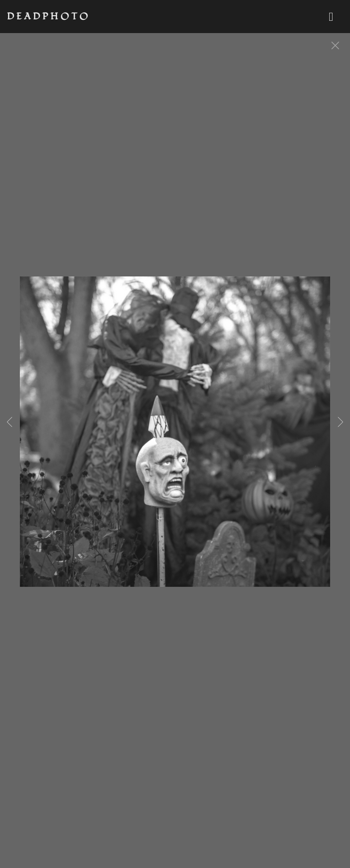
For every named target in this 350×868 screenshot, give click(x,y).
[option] (175, 443)
